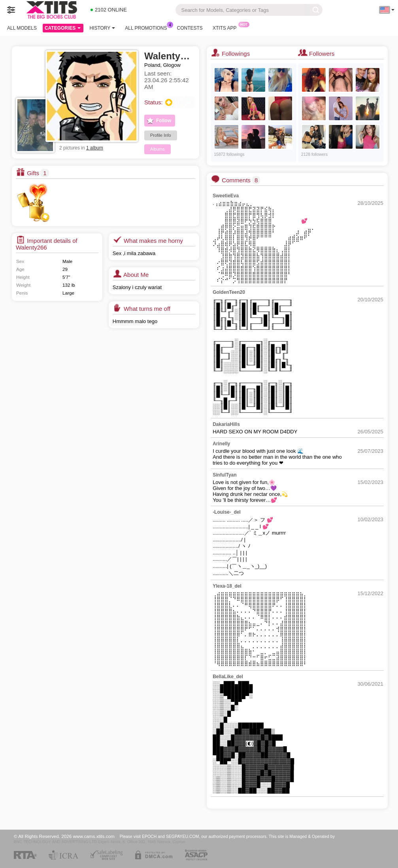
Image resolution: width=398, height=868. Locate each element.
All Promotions (148, 27)
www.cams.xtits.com (94, 836)
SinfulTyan (224, 475)
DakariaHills (226, 424)
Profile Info (161, 135)
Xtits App (227, 27)
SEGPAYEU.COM (183, 836)
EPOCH (149, 836)
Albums (158, 149)
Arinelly (221, 444)
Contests (190, 28)
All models (22, 28)
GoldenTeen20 (229, 292)
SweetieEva (226, 196)
